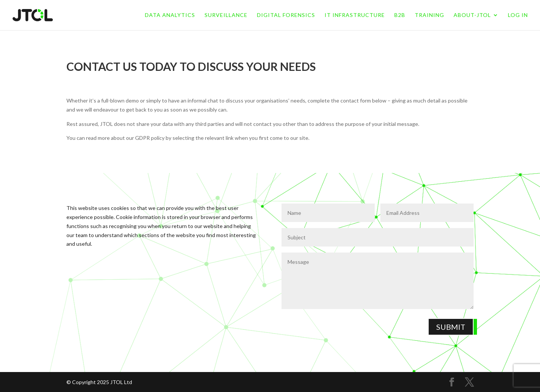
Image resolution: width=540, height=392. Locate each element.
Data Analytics (170, 15)
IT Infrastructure (355, 15)
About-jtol (472, 15)
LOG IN (518, 15)
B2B (400, 15)
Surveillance (226, 15)
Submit (451, 327)
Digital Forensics (286, 15)
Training (429, 15)
